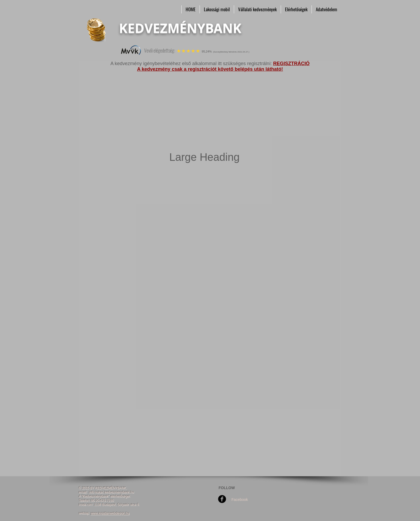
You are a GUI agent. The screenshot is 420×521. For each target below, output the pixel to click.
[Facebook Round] (222, 499)
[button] (217, 9)
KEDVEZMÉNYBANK (180, 28)
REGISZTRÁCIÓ (291, 64)
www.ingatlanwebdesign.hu (110, 513)
